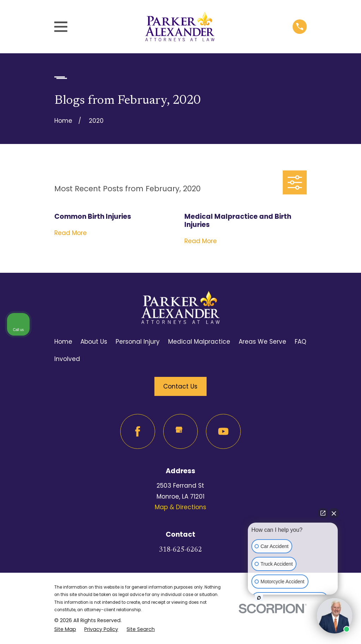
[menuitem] (65, 629)
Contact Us (180, 386)
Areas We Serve (262, 342)
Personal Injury (138, 342)
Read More (71, 233)
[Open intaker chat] (259, 598)
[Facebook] (138, 431)
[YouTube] (223, 431)
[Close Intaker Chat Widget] (334, 513)
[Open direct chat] (323, 513)
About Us (94, 342)
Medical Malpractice (199, 342)
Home (63, 342)
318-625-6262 (180, 550)
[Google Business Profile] (181, 431)
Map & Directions (180, 507)
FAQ (301, 342)
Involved (67, 359)
